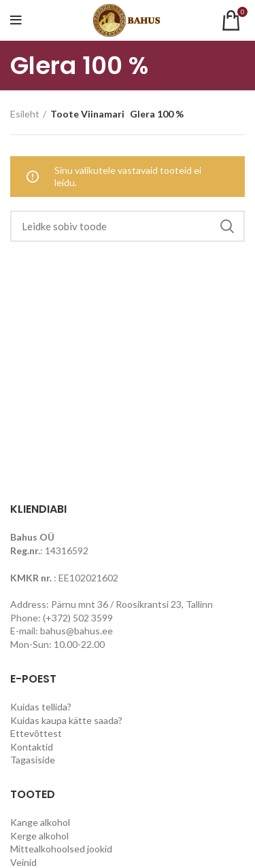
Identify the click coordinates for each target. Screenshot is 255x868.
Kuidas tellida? (41, 707)
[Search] (128, 226)
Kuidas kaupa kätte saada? (66, 720)
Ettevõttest (36, 733)
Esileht (25, 114)
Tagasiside (33, 760)
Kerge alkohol (39, 836)
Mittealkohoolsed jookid (61, 849)
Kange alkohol (40, 822)
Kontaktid (32, 747)
